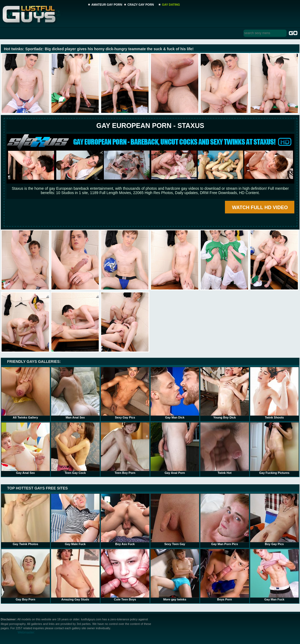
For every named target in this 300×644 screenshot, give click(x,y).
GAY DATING (171, 5)
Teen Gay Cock (75, 448)
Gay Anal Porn (175, 448)
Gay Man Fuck (274, 575)
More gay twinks (175, 575)
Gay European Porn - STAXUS (150, 126)
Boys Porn (225, 575)
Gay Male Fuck (75, 520)
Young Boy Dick (225, 393)
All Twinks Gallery (26, 393)
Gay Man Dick (175, 393)
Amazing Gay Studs (75, 575)
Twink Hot (225, 448)
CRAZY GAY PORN (141, 5)
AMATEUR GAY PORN (107, 5)
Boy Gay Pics (274, 520)
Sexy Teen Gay (175, 520)
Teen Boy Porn (125, 448)
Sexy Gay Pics (125, 393)
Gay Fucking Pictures (274, 448)
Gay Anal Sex (26, 448)
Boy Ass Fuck (125, 520)
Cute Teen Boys (125, 575)
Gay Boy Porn (26, 575)
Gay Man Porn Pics (225, 520)
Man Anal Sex (75, 393)
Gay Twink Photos (26, 520)
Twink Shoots (274, 393)
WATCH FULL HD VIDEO (260, 207)
